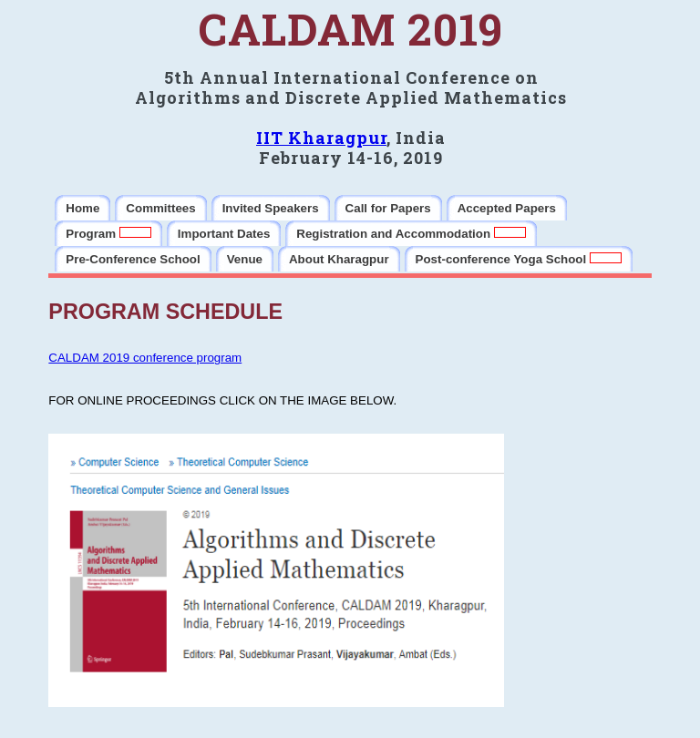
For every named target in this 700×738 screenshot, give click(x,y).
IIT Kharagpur (321, 138)
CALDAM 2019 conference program (145, 358)
